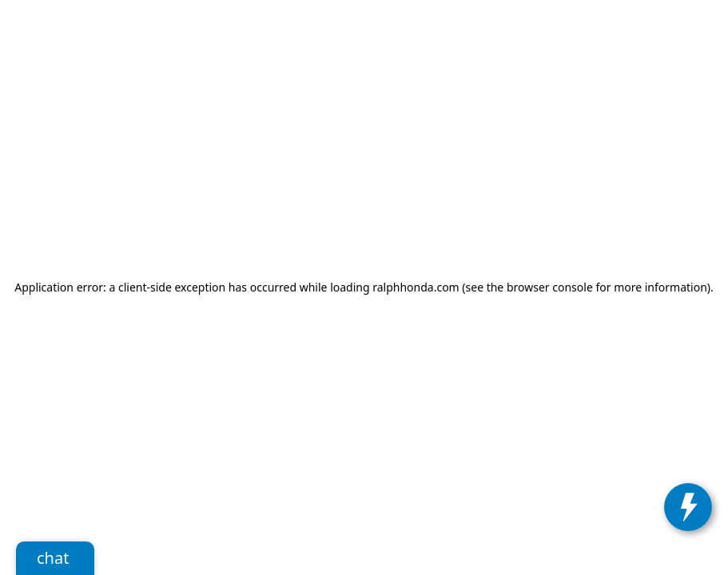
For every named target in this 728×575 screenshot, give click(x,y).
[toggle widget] (688, 507)
